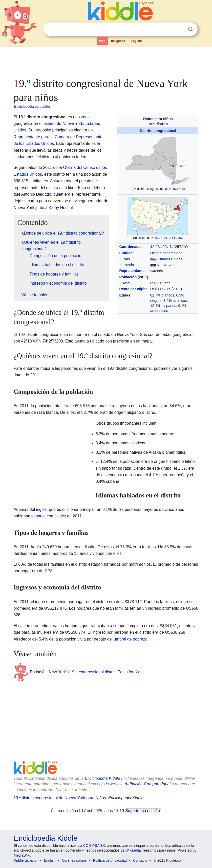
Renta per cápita (133, 289)
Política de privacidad (110, 860)
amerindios (159, 311)
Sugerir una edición (143, 811)
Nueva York (177, 189)
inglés (41, 509)
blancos (168, 295)
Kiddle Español (26, 860)
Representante (132, 271)
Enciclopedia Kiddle (102, 778)
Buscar (190, 29)
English (136, 41)
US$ (154, 289)
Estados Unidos (170, 259)
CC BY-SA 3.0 (94, 846)
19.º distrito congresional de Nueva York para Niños (60, 798)
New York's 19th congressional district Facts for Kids (96, 672)
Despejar (180, 29)
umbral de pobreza (130, 639)
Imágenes (118, 41)
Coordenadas (131, 247)
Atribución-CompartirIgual (147, 784)
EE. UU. (177, 238)
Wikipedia (133, 850)
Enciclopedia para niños (32, 106)
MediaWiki (22, 855)
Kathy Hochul (61, 208)
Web (102, 41)
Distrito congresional (158, 131)
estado (50, 123)
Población (128, 277)
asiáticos (180, 301)
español (38, 516)
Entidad (126, 253)
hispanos (169, 306)
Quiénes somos (74, 860)
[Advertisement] (106, 61)
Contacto (140, 860)
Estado (128, 265)
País (126, 259)
